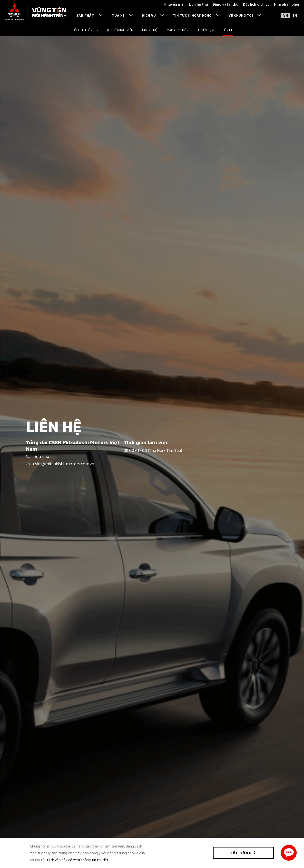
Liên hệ (228, 30)
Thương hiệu (150, 30)
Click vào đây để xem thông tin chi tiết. (78, 860)
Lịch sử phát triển (119, 30)
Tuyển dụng (206, 30)
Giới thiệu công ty (85, 30)
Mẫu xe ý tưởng (179, 30)
